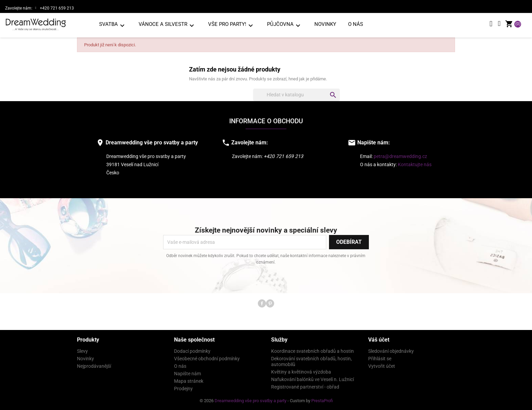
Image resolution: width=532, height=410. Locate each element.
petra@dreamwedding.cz (400, 156)
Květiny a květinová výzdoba (301, 372)
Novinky (325, 24)
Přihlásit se (380, 359)
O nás (356, 24)
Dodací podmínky (192, 351)
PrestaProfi (322, 401)
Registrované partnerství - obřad (305, 387)
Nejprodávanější (94, 366)
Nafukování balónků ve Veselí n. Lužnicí (312, 379)
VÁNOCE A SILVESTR (167, 25)
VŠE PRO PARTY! (232, 25)
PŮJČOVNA (285, 25)
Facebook (262, 303)
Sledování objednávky (391, 351)
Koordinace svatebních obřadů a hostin (312, 351)
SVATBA (113, 25)
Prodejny (183, 389)
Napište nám (187, 374)
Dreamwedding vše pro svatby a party (251, 401)
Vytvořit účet (382, 366)
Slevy (82, 351)
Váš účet (379, 340)
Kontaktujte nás (415, 165)
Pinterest (270, 303)
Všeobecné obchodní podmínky (207, 359)
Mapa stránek (189, 381)
